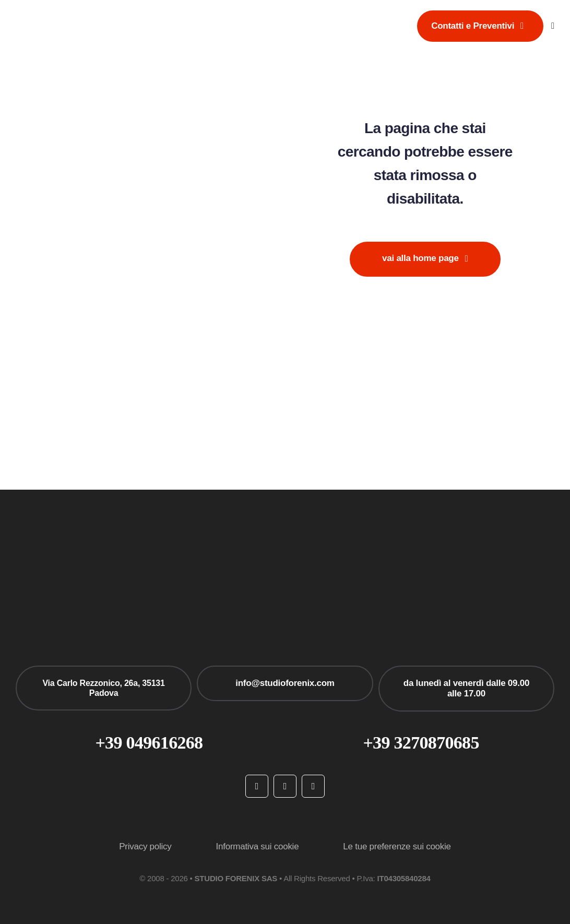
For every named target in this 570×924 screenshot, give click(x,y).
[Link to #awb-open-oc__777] (553, 26)
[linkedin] (313, 786)
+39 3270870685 (421, 743)
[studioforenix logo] (69, 13)
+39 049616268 (149, 743)
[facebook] (257, 786)
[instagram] (285, 786)
